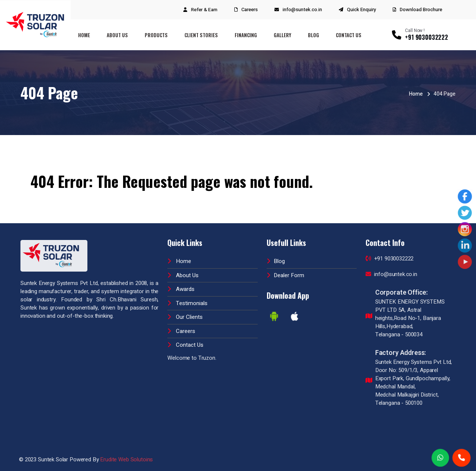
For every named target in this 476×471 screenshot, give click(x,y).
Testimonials (187, 303)
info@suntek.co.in (302, 9)
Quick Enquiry (361, 9)
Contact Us (349, 35)
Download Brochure (417, 9)
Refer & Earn (204, 10)
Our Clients (185, 317)
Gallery (282, 35)
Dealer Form (285, 275)
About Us (117, 35)
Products (156, 35)
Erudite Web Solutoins (126, 459)
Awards (181, 289)
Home (84, 35)
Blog (313, 35)
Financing (246, 35)
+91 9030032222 (390, 259)
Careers (250, 9)
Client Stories (201, 35)
